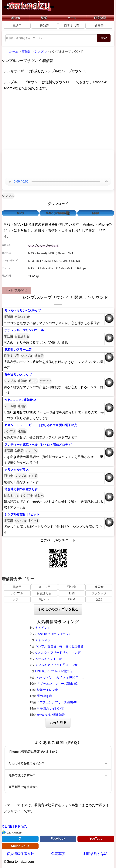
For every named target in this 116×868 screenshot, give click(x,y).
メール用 (10, 406)
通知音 (44, 26)
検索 (104, 38)
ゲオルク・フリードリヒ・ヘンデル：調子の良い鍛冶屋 (73, 653)
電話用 (17, 26)
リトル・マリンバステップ (23, 311)
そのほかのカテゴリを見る (58, 609)
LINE (9, 826)
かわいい (45, 381)
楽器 (99, 599)
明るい (33, 381)
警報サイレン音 (47, 690)
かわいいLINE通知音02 (20, 400)
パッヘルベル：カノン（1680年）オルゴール (66, 677)
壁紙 (44, 18)
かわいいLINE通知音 (51, 715)
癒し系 (33, 476)
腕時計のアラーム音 (18, 350)
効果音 (99, 26)
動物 (72, 593)
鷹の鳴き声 (44, 696)
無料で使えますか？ (22, 775)
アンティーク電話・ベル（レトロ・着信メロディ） (39, 445)
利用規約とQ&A (96, 854)
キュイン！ (43, 628)
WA (24, 826)
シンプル (8, 196)
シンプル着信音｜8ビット (22, 514)
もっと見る (58, 723)
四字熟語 (100, 18)
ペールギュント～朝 (49, 659)
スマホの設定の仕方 (17, 290)
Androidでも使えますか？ (26, 763)
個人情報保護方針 (20, 854)
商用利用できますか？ (24, 787)
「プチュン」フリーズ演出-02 (57, 684)
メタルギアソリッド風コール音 (56, 665)
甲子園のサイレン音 (50, 708)
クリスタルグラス (17, 470)
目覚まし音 (72, 26)
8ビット (34, 521)
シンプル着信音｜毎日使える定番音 (59, 646)
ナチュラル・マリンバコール (24, 330)
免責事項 (58, 854)
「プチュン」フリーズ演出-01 (57, 702)
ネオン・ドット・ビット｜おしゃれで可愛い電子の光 (41, 425)
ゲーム (72, 18)
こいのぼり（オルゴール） (53, 634)
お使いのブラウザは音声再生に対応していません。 (58, 182)
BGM (72, 599)
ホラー (17, 599)
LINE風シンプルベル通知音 (54, 671)
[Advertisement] (58, 121)
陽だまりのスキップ (18, 375)
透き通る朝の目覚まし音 (21, 489)
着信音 (16, 18)
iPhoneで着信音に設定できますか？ (33, 752)
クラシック (99, 593)
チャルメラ (43, 640)
